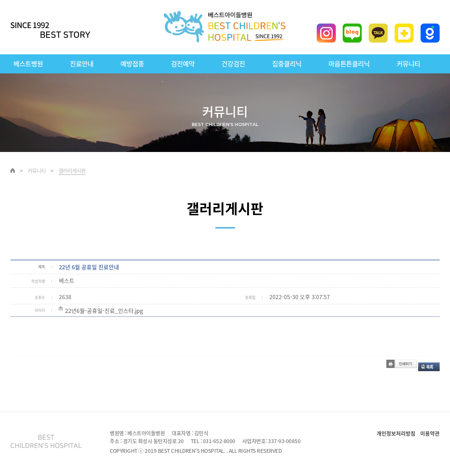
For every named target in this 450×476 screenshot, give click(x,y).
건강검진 (233, 64)
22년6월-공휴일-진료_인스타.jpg (104, 311)
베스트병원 (28, 64)
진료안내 (82, 64)
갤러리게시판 (72, 171)
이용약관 (430, 433)
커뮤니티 (408, 64)
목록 (430, 367)
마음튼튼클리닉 (349, 64)
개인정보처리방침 (396, 433)
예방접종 (132, 64)
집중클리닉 (287, 64)
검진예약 (183, 64)
